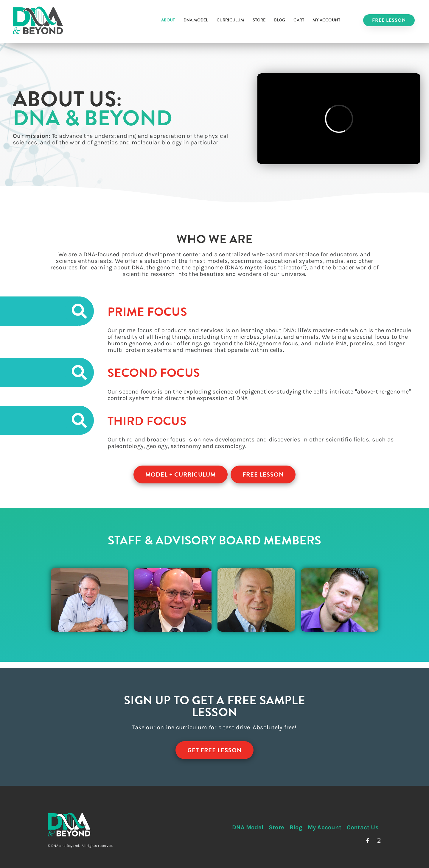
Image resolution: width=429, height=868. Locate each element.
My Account (326, 20)
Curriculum (230, 20)
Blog (280, 20)
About (168, 20)
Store (259, 20)
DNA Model (196, 20)
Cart (299, 20)
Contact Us (363, 827)
